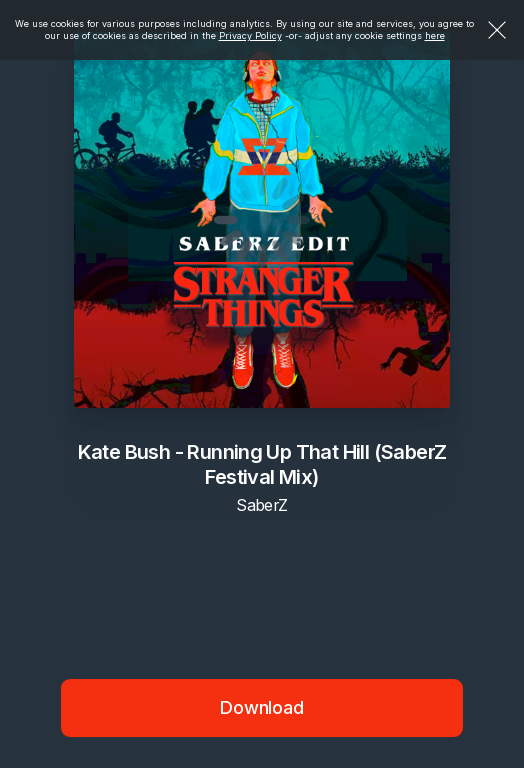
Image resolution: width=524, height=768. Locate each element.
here (435, 35)
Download (262, 707)
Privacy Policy (250, 35)
